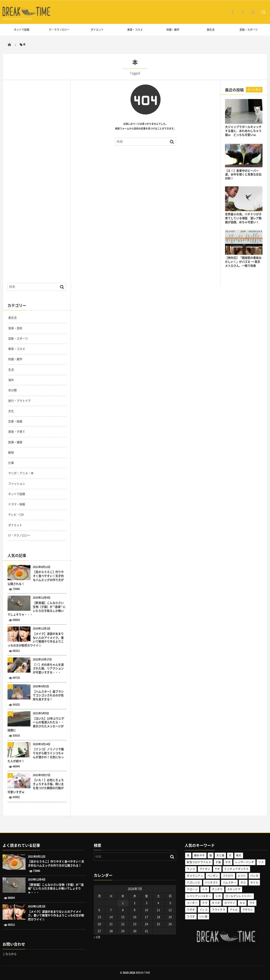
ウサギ (191, 910)
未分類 (12, 390)
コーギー (192, 903)
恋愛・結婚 (15, 421)
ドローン (192, 889)
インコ (203, 910)
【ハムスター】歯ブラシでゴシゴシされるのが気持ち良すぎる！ (48, 696)
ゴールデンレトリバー (239, 896)
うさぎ (191, 916)
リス (261, 862)
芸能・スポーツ (249, 30)
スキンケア (234, 889)
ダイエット (97, 30)
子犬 (228, 862)
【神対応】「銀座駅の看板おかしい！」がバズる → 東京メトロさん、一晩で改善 (243, 262)
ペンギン (213, 876)
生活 (11, 370)
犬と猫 (220, 855)
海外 (11, 380)
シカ (218, 896)
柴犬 (239, 855)
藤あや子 (199, 855)
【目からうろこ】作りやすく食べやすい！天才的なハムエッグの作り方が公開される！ (36, 578)
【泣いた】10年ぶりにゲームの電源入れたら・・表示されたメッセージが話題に (36, 724)
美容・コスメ (135, 30)
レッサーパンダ (244, 862)
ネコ (243, 882)
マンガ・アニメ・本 (21, 473)
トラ (205, 889)
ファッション (17, 484)
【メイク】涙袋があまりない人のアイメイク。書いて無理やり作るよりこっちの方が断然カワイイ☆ (36, 640)
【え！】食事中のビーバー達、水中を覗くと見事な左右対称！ (243, 175)
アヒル (234, 910)
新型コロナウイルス (199, 862)
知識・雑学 (173, 30)
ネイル (254, 882)
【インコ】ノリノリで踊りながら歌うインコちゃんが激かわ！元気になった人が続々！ (36, 755)
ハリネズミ (212, 882)
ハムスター (229, 882)
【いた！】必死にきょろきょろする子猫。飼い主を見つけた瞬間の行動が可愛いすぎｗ (36, 786)
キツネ (216, 903)
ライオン (205, 869)
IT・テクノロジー (59, 30)
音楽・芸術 (15, 328)
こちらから (10, 954)
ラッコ (191, 869)
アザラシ (248, 910)
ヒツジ (242, 876)
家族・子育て (17, 432)
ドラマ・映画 (17, 504)
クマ (205, 903)
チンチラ (217, 889)
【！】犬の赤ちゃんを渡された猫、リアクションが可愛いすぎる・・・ (48, 669)
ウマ (252, 903)
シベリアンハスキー (199, 896)
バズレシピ (193, 882)
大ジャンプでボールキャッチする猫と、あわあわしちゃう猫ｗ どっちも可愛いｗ (243, 131)
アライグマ (219, 910)
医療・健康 (15, 442)
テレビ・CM (16, 515)
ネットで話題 (22, 30)
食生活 (211, 30)
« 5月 (97, 937)
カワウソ (230, 903)
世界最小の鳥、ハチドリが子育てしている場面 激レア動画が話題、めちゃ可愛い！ (243, 218)
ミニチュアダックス (236, 869)
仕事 (11, 463)
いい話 (203, 916)
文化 (11, 411)
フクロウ (228, 876)
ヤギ (217, 869)
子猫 (218, 862)
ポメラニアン (195, 876)
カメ (242, 903)
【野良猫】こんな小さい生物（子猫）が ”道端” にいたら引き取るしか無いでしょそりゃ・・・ (37, 609)
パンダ (254, 876)
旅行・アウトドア (19, 401)
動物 (11, 453)
